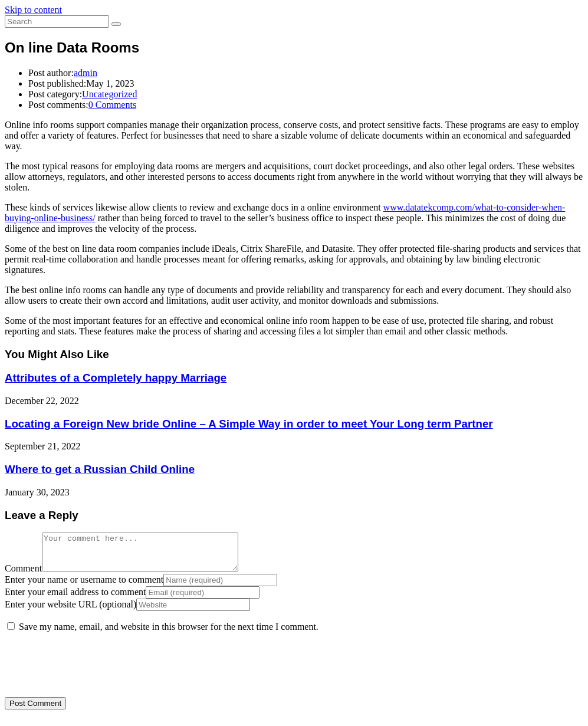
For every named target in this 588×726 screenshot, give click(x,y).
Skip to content (33, 10)
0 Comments (112, 105)
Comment (23, 575)
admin (86, 73)
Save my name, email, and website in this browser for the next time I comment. (169, 634)
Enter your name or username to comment (84, 587)
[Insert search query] (57, 22)
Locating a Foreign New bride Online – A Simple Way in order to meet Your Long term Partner (249, 424)
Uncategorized (109, 94)
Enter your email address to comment (75, 599)
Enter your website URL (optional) (70, 611)
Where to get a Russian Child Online (100, 469)
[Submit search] (116, 24)
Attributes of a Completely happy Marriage (116, 378)
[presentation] (86, 669)
